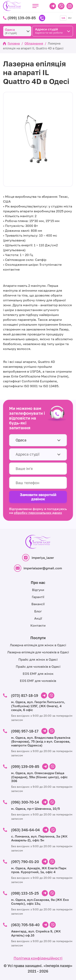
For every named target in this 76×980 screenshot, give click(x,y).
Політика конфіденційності (38, 958)
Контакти (38, 625)
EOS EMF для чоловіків (38, 681)
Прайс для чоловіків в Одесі (38, 666)
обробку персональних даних (38, 513)
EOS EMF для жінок (38, 674)
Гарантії (38, 597)
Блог (38, 611)
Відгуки (38, 590)
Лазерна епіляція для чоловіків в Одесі (38, 652)
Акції (38, 618)
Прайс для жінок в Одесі (38, 659)
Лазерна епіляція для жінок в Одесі (38, 645)
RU (70, 18)
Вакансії (38, 604)
